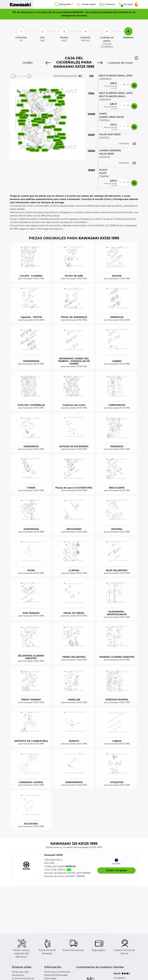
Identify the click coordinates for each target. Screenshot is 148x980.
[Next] (100, 63)
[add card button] (134, 85)
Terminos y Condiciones (57, 972)
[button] (137, 58)
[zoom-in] (29, 76)
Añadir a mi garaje (116, 870)
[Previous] (48, 63)
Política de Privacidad (56, 975)
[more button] (128, 85)
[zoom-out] (13, 76)
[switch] (80, 76)
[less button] (120, 85)
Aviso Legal (50, 978)
